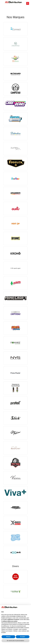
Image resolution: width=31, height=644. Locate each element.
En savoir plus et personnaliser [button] (16, 641)
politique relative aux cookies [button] (10, 621)
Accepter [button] (23, 637)
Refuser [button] (8, 637)
